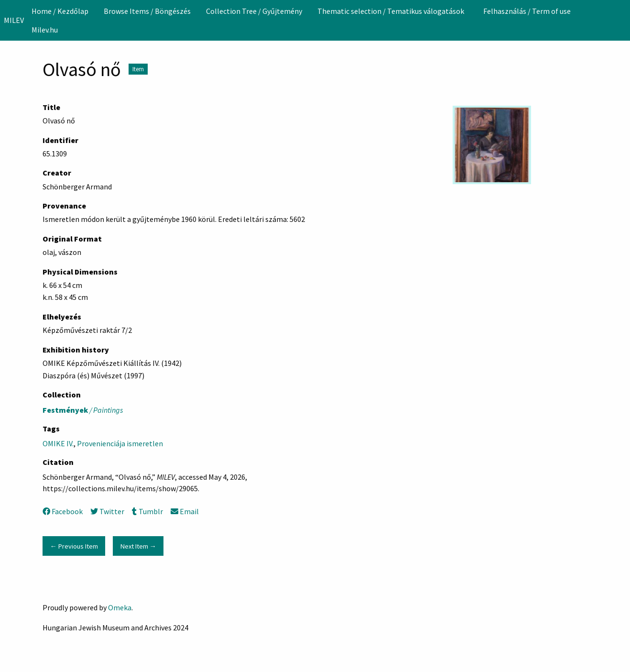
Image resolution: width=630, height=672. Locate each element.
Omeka (120, 607)
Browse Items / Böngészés (147, 11)
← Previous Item (74, 546)
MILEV (14, 20)
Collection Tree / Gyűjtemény (254, 11)
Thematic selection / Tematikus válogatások (391, 11)
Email (185, 511)
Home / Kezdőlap (60, 11)
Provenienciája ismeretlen (120, 443)
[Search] (622, 20)
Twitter (107, 511)
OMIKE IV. (58, 443)
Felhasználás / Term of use (527, 11)
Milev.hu (45, 30)
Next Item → (138, 546)
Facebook (63, 511)
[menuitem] (60, 11)
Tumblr (147, 511)
